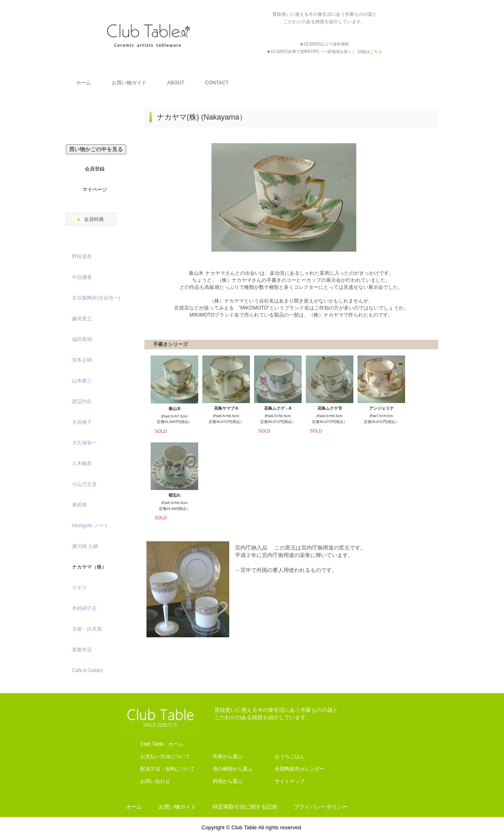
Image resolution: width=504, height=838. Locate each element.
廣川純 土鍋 (85, 546)
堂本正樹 (82, 360)
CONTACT (217, 83)
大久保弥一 (84, 443)
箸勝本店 (82, 650)
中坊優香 (82, 277)
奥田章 (79, 505)
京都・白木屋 (89, 629)
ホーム (84, 83)
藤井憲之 (82, 319)
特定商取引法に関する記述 (245, 807)
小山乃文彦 (84, 484)
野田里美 (82, 257)
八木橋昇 (82, 463)
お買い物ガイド (129, 83)
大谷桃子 (82, 422)
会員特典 (94, 219)
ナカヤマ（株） (89, 567)
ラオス (79, 588)
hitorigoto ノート (90, 526)
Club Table (149, 35)
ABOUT (176, 83)
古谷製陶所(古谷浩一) (96, 298)
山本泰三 (82, 381)
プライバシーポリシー (321, 807)
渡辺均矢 (82, 401)
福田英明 (82, 339)
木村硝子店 (84, 608)
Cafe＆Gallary (88, 670)
